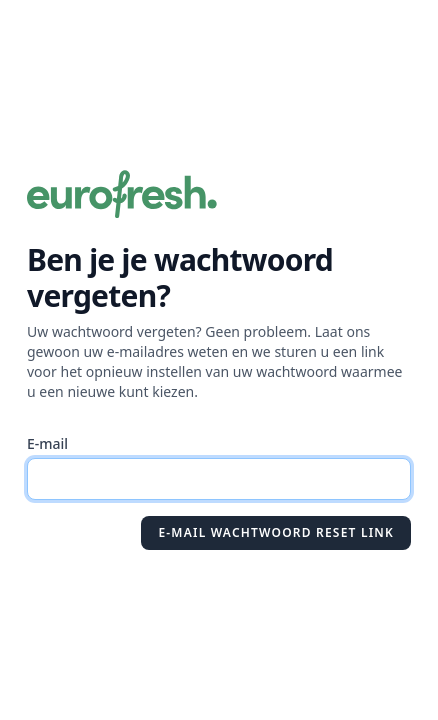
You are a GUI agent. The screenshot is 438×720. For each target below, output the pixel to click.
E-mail (47, 443)
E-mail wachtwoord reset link (276, 532)
